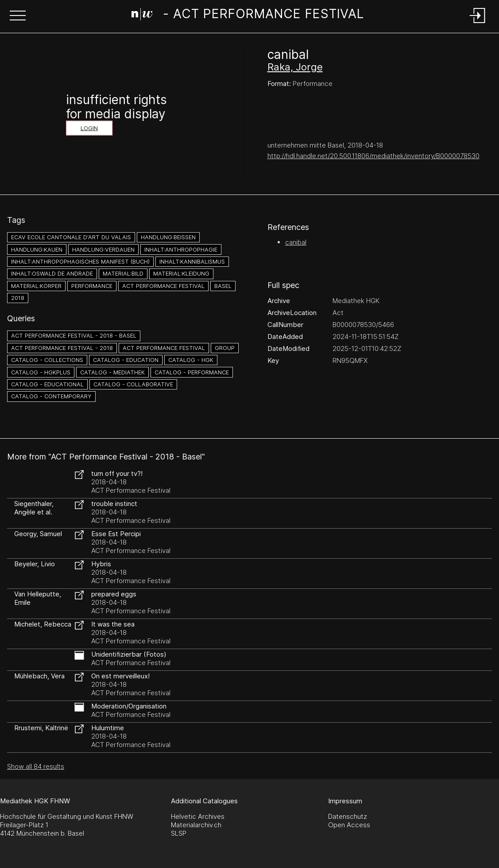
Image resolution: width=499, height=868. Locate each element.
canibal (296, 242)
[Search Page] (248, 16)
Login (89, 128)
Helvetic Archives (198, 816)
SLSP (179, 833)
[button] (18, 16)
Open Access (349, 825)
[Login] (478, 24)
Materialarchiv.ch (196, 825)
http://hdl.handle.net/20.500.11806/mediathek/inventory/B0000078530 (373, 156)
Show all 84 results (36, 766)
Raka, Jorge (295, 67)
